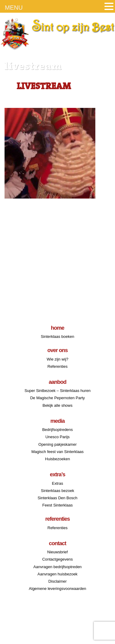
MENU (14, 8)
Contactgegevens (57, 559)
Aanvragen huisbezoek (57, 574)
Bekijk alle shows (58, 405)
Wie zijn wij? (57, 359)
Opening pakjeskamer (57, 444)
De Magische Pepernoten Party (58, 398)
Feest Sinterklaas (57, 505)
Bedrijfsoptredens (57, 430)
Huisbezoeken (57, 459)
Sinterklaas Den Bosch (57, 498)
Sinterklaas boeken (58, 337)
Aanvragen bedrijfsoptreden (57, 567)
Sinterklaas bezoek (57, 491)
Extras (58, 483)
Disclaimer (58, 581)
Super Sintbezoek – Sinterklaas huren (57, 391)
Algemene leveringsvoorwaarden (57, 589)
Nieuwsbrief (57, 552)
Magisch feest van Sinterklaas (58, 452)
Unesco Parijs (57, 437)
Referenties (57, 366)
